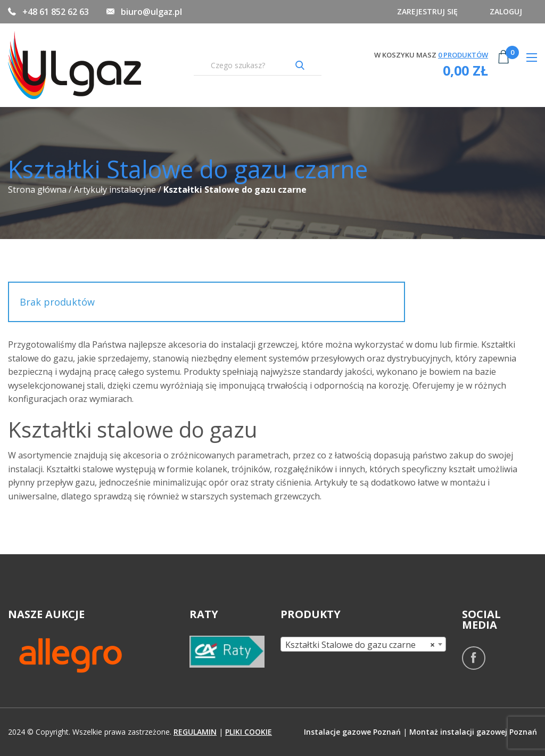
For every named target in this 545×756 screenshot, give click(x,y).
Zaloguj (505, 11)
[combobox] (363, 644)
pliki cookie (249, 732)
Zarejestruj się (424, 11)
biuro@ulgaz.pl (151, 12)
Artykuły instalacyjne (115, 190)
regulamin (195, 732)
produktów (463, 55)
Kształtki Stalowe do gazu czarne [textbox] (360, 645)
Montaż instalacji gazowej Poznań (473, 732)
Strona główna (37, 190)
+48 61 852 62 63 (56, 12)
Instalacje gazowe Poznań (352, 732)
